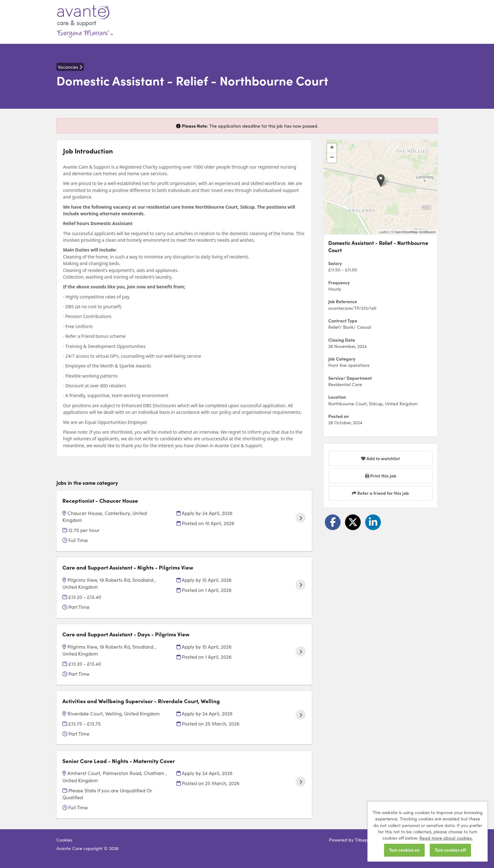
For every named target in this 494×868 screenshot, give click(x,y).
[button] (381, 180)
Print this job (381, 476)
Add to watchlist (380, 458)
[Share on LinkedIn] (373, 522)
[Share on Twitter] (353, 522)
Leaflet (383, 232)
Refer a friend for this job (380, 493)
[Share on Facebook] (333, 522)
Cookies (64, 840)
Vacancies (70, 67)
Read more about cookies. (446, 838)
